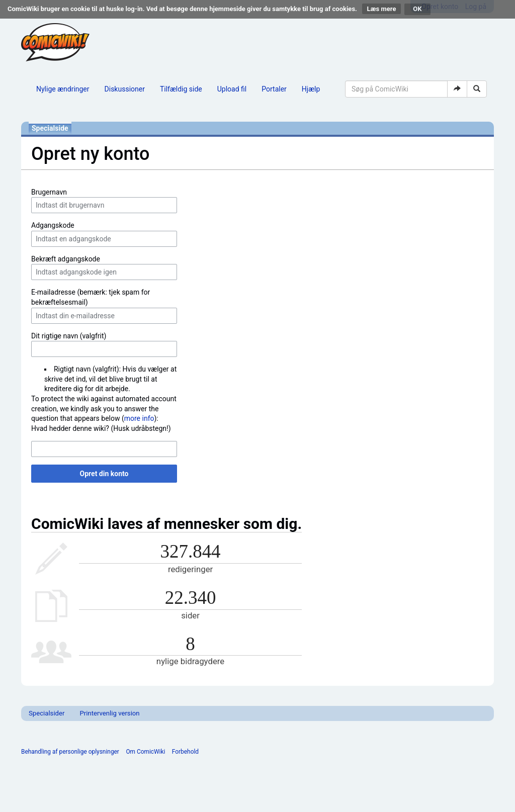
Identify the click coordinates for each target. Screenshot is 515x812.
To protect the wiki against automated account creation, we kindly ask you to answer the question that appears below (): (104, 409)
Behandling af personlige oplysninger (70, 752)
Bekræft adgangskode (66, 259)
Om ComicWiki (145, 752)
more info (139, 418)
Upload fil (232, 89)
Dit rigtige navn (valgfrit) (69, 336)
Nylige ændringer (63, 89)
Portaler (274, 89)
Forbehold (185, 752)
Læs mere (382, 9)
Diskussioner (125, 89)
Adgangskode (53, 225)
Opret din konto (104, 474)
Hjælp (311, 89)
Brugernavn (49, 192)
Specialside (50, 128)
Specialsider (47, 713)
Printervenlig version (109, 713)
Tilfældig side (181, 89)
